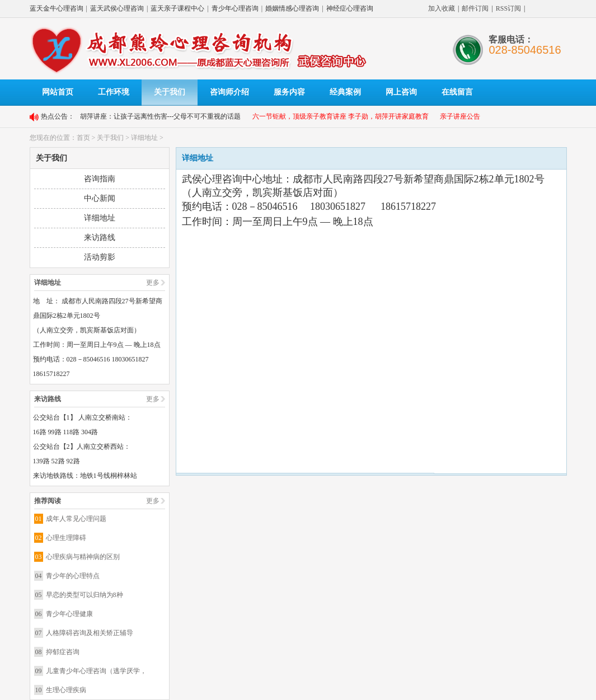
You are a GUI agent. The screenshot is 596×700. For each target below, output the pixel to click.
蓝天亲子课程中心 (177, 8)
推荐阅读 (48, 501)
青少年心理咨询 (235, 8)
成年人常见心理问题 (76, 519)
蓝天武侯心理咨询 (117, 8)
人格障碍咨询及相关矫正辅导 (90, 633)
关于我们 (170, 92)
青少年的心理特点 (73, 576)
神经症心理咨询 (350, 8)
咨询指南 (100, 179)
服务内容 (289, 92)
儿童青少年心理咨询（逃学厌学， (96, 671)
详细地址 (144, 138)
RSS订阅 (508, 8)
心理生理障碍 (66, 538)
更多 (153, 283)
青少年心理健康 (69, 614)
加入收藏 (442, 8)
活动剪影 (100, 257)
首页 (83, 138)
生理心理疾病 (66, 690)
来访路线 (100, 238)
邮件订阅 (475, 8)
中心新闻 (100, 198)
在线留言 (457, 92)
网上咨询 (401, 92)
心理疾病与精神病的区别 (83, 557)
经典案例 (345, 92)
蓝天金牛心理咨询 (57, 8)
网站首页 (58, 92)
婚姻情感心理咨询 (292, 8)
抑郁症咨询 (63, 652)
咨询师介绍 (229, 92)
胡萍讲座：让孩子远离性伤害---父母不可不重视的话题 (161, 116)
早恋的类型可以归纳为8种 (85, 595)
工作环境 (114, 92)
